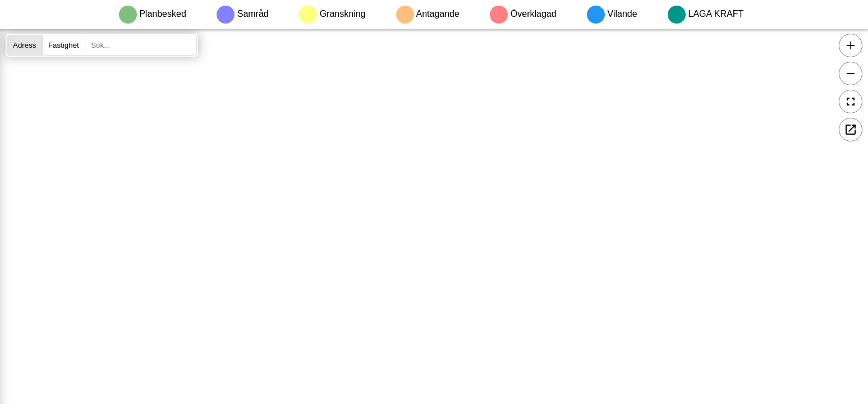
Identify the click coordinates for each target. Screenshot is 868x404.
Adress (24, 45)
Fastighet (64, 45)
